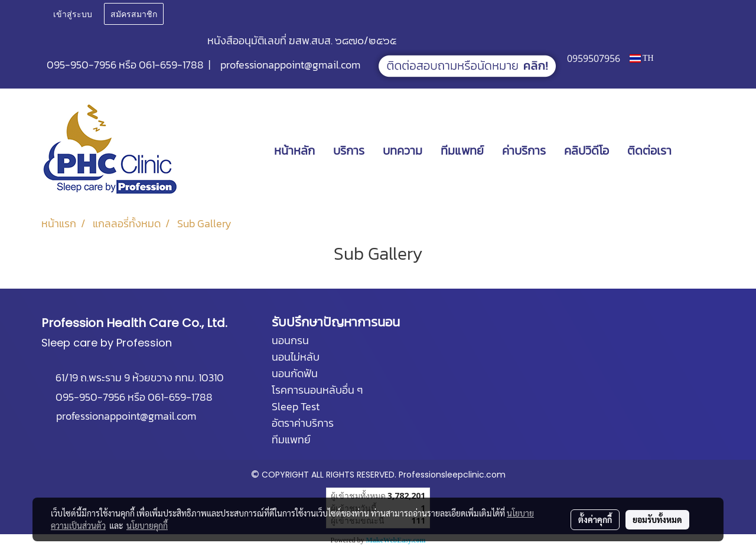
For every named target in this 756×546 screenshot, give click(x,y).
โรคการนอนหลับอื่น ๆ (317, 390)
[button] (698, 151)
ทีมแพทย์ (462, 151)
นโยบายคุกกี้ (147, 525)
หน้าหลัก (294, 151)
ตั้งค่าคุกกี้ (595, 519)
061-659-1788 (171, 65)
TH (642, 58)
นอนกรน (290, 340)
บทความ (403, 151)
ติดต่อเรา (649, 151)
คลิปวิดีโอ (586, 151)
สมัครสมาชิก (134, 13)
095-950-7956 (82, 65)
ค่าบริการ (524, 151)
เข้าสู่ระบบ (73, 13)
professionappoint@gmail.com (290, 65)
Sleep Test (296, 406)
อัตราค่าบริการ (303, 423)
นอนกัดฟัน (295, 373)
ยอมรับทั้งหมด (657, 519)
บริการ (349, 151)
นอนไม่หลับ (296, 357)
